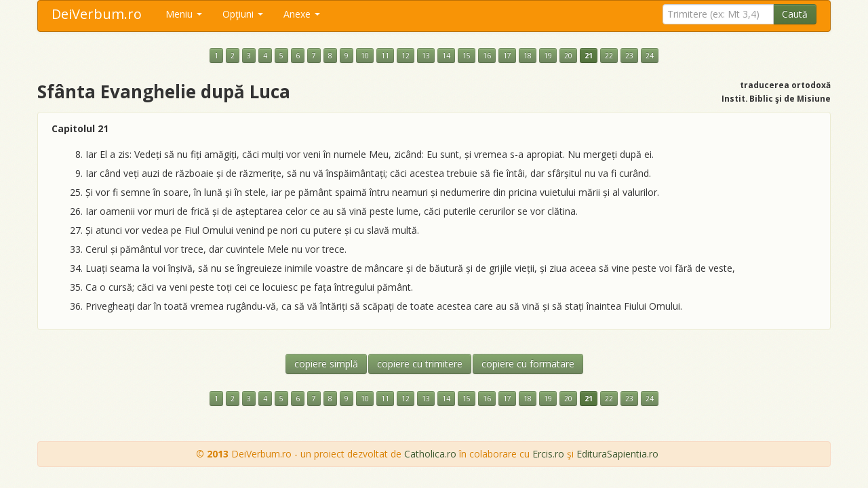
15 (467, 56)
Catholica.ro (430, 454)
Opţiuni (243, 14)
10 (365, 56)
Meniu (184, 14)
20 (568, 56)
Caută (795, 14)
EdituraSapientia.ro (617, 454)
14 (446, 56)
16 (487, 56)
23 (629, 56)
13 (426, 56)
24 (650, 56)
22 (609, 56)
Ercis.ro (548, 454)
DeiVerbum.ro (97, 14)
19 (548, 56)
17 (507, 56)
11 (385, 56)
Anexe (302, 14)
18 (528, 56)
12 (406, 56)
